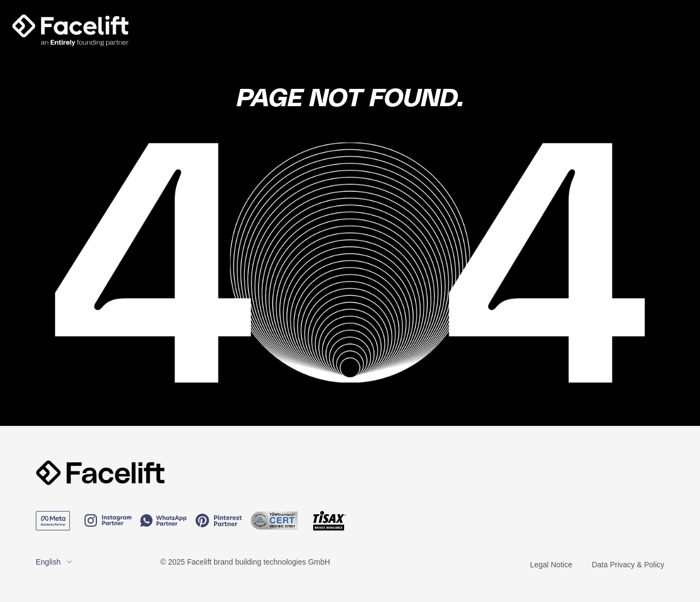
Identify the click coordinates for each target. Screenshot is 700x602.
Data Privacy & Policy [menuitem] (628, 565)
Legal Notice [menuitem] (551, 565)
